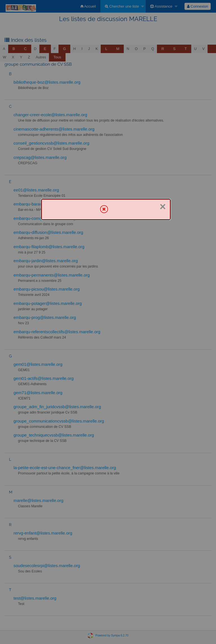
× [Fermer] (163, 207)
